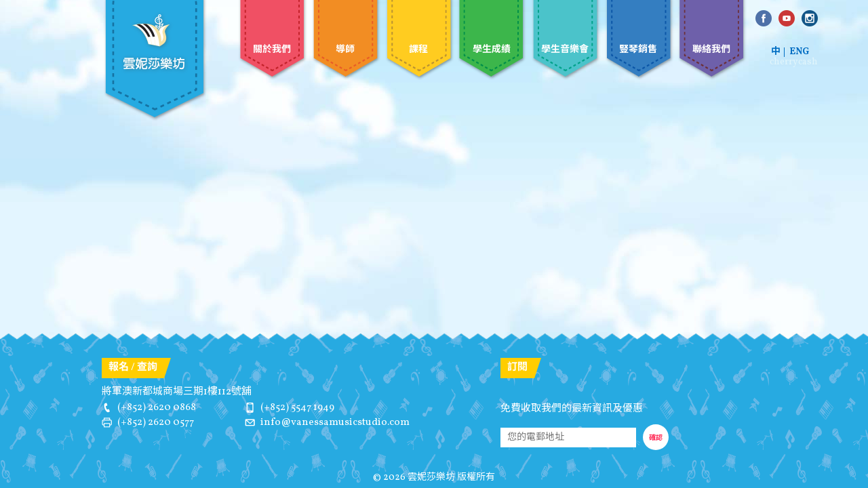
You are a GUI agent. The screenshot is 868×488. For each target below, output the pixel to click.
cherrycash (794, 62)
